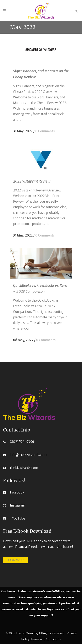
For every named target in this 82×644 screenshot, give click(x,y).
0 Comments (45, 131)
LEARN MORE (15, 560)
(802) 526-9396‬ (22, 442)
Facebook (17, 492)
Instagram (18, 505)
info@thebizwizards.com (28, 455)
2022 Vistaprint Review (32, 181)
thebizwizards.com (24, 468)
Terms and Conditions (46, 639)
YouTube (19, 518)
